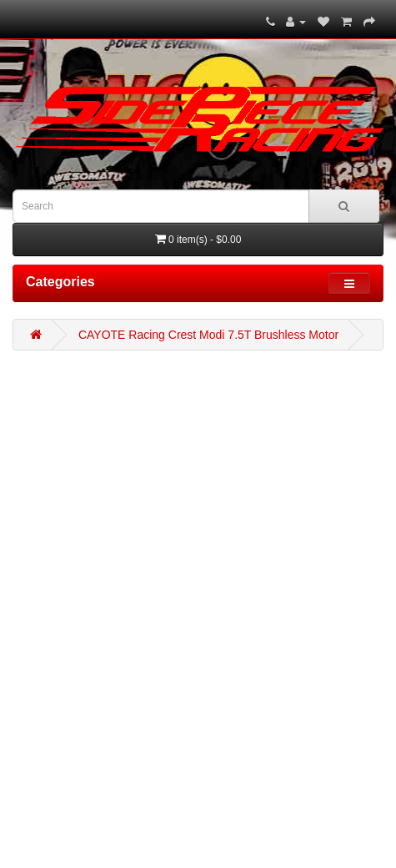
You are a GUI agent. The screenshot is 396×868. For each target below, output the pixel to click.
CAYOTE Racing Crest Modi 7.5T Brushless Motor (208, 335)
